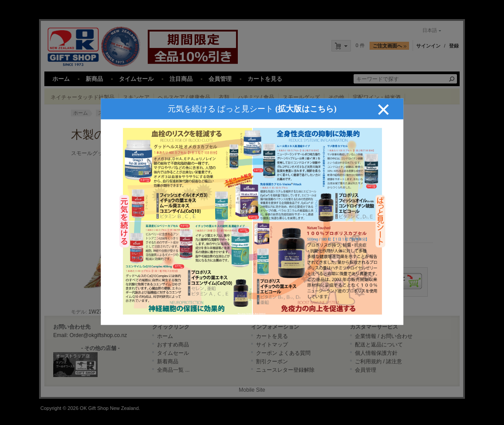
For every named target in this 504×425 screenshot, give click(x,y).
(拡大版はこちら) (306, 105)
